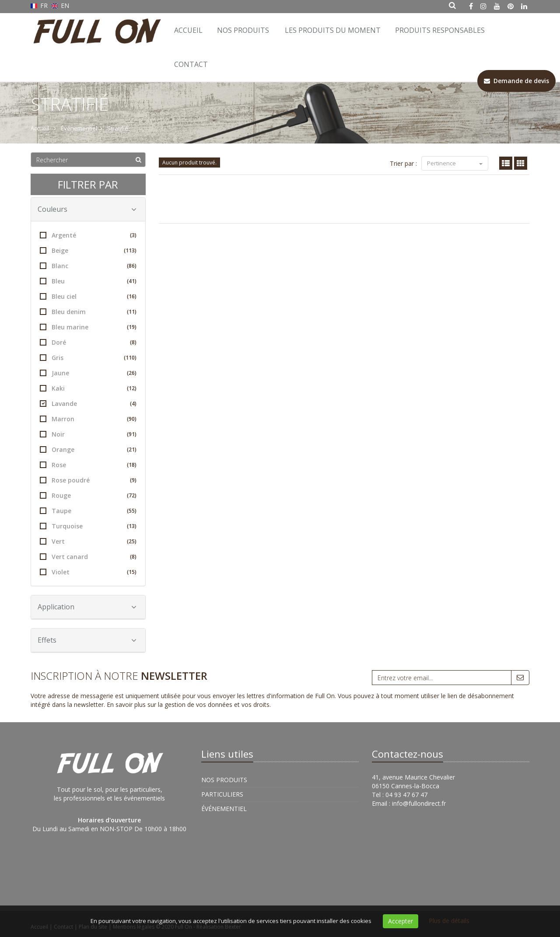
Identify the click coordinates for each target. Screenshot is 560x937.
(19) (132, 327)
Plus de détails (449, 921)
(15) (132, 572)
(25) (132, 541)
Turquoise (88, 526)
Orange (88, 449)
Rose (88, 465)
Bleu (88, 281)
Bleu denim (88, 312)
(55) (132, 511)
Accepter (401, 921)
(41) (132, 281)
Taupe (88, 511)
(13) (132, 526)
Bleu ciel (88, 296)
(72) (132, 495)
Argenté (88, 235)
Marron (88, 419)
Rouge (88, 495)
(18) (132, 465)
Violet (88, 572)
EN (61, 5)
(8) (133, 342)
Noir (88, 434)
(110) (130, 358)
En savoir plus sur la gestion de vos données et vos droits (188, 704)
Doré (88, 342)
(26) (132, 373)
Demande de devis (516, 81)
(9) (133, 480)
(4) (133, 404)
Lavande (88, 404)
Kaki (88, 388)
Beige (88, 250)
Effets (87, 640)
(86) (132, 266)
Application (87, 607)
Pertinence (455, 163)
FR (40, 5)
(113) (130, 250)
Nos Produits (243, 30)
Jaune (88, 373)
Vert (88, 541)
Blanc (88, 266)
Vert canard (88, 557)
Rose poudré (88, 480)
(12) (132, 388)
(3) (133, 235)
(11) (132, 312)
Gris (88, 358)
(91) (132, 434)
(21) (132, 449)
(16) (132, 296)
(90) (132, 419)
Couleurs (87, 209)
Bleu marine (88, 327)
